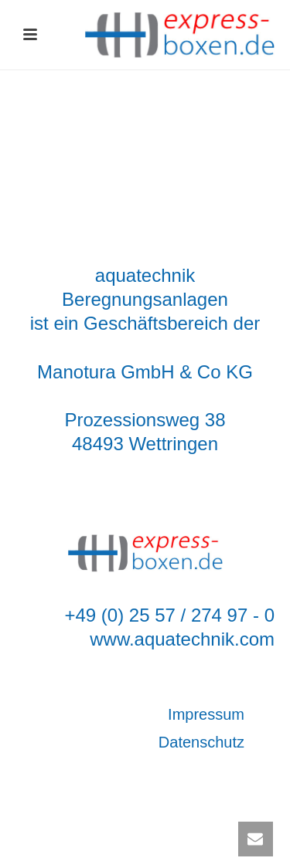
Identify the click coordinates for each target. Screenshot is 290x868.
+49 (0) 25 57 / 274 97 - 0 (169, 615)
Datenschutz (201, 742)
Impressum (206, 714)
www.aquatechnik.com (182, 639)
